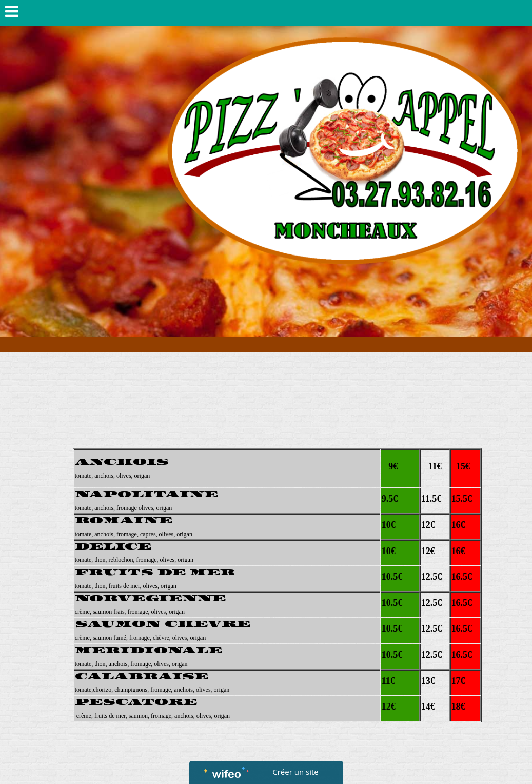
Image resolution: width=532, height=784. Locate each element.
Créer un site (295, 772)
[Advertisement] (277, 362)
